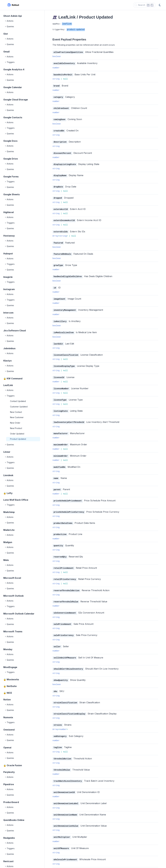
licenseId (59, 373)
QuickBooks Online (14, 820)
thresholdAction (62, 750)
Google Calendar (13, 87)
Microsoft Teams (13, 631)
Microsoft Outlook (13, 596)
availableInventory (64, 63)
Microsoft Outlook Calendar (19, 614)
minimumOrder (61, 451)
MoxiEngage (10, 667)
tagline (58, 739)
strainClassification (65, 695)
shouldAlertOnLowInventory (68, 661)
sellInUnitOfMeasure (65, 650)
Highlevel (9, 212)
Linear (7, 452)
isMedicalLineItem (64, 329)
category (58, 97)
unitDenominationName (65, 805)
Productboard (11, 802)
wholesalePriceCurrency (67, 861)
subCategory (60, 728)
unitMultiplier (62, 827)
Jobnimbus (9, 348)
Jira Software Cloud (15, 331)
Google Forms (11, 177)
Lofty (10, 493)
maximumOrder (61, 440)
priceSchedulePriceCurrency (69, 506)
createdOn (59, 130)
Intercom (8, 313)
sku (55, 683)
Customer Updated (19, 407)
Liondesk (8, 475)
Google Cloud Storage (16, 100)
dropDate (58, 185)
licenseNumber (61, 384)
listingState (61, 407)
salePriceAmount (62, 617)
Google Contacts (13, 117)
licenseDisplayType (64, 362)
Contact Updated (18, 401)
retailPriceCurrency (65, 573)
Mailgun (8, 542)
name (56, 473)
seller (57, 639)
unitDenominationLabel (66, 794)
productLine (60, 528)
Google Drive (11, 159)
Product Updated (18, 439)
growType (58, 263)
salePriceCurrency (64, 628)
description (60, 141)
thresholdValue (62, 761)
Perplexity (9, 772)
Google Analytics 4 (14, 69)
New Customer (17, 417)
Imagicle (8, 277)
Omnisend (9, 730)
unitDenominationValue (66, 816)
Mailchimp (9, 512)
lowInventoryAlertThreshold (69, 418)
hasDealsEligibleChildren (68, 274)
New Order (15, 423)
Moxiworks (13, 679)
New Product (16, 428)
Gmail (6, 52)
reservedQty (60, 551)
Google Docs (10, 141)
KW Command (15, 378)
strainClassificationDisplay (69, 706)
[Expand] (6, 21)
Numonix (8, 717)
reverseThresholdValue (66, 595)
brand (57, 85)
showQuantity (61, 672)
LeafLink (8, 385)
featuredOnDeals (62, 252)
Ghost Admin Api (13, 16)
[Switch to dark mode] (160, 5)
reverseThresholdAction (67, 584)
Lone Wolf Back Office (16, 500)
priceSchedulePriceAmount (68, 495)
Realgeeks (9, 838)
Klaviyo (7, 361)
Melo (6, 560)
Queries (9, 26)
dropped (58, 196)
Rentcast (8, 861)
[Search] (144, 5)
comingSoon (59, 119)
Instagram (9, 289)
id (55, 285)
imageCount (59, 296)
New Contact (16, 412)
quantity (58, 540)
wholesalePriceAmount (65, 850)
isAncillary (60, 318)
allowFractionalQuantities (68, 52)
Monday (8, 649)
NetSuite (12, 686)
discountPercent (62, 152)
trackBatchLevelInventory (68, 772)
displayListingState (65, 163)
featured (58, 240)
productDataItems (63, 517)
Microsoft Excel (12, 578)
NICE (9, 693)
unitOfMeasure (61, 839)
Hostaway (9, 236)
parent (57, 484)
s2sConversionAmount (65, 606)
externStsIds (61, 229)
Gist (6, 34)
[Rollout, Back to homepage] (13, 5)
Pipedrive (9, 784)
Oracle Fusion (14, 765)
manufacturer (61, 429)
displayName (60, 174)
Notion (7, 700)
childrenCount (61, 108)
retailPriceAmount (64, 562)
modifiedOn (59, 462)
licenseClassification (66, 351)
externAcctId (61, 207)
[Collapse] (6, 396)
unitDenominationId (64, 783)
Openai (7, 748)
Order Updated (17, 434)
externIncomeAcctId (64, 218)
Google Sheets (12, 194)
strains (58, 717)
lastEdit (58, 340)
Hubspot (8, 254)
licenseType (60, 396)
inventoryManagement (65, 307)
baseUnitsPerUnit (63, 74)
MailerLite (9, 530)
